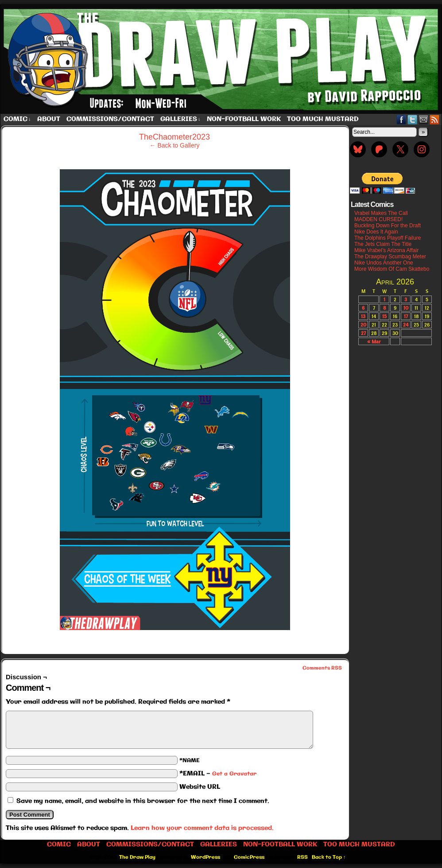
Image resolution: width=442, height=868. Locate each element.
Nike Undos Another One (384, 263)
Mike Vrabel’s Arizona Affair (386, 250)
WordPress (205, 857)
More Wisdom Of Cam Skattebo (392, 269)
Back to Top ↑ (329, 857)
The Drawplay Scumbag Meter (390, 257)
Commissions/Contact (110, 119)
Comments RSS (322, 668)
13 (363, 316)
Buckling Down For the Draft (388, 226)
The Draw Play (137, 857)
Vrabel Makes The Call (381, 213)
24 (406, 325)
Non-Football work (244, 119)
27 (363, 333)
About (49, 119)
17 (406, 316)
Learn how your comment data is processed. (202, 828)
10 (406, 308)
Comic (17, 119)
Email (424, 119)
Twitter (413, 119)
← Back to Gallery (175, 145)
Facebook (401, 119)
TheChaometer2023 (174, 137)
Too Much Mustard (323, 119)
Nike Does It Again (376, 232)
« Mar (374, 341)
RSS (435, 119)
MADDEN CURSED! (378, 219)
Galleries (180, 119)
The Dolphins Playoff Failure (388, 238)
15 (384, 316)
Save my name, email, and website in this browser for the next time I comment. (143, 801)
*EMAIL (218, 774)
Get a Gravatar (234, 774)
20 (363, 325)
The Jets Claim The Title (383, 244)
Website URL (200, 787)
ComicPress (249, 857)
